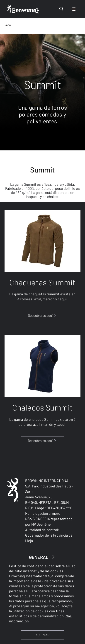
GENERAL (43, 557)
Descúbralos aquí (42, 315)
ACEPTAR (42, 635)
